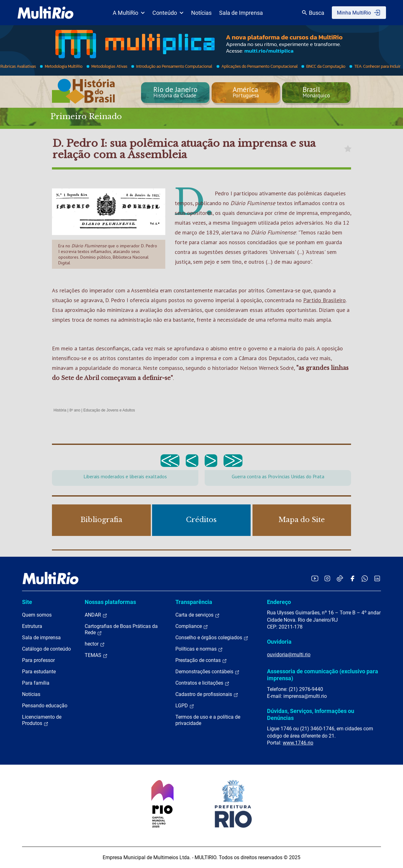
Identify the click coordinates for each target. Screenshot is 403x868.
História (60, 410)
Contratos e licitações (202, 683)
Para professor (38, 660)
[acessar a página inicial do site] (45, 13)
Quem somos (37, 615)
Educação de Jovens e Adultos (109, 410)
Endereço (279, 602)
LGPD (185, 706)
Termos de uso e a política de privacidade (208, 720)
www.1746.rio (298, 743)
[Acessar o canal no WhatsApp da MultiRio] (365, 578)
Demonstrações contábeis (207, 672)
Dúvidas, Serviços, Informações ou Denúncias (311, 714)
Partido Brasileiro (324, 300)
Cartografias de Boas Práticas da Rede (121, 629)
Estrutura (32, 626)
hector (95, 644)
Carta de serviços (198, 615)
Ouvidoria (279, 642)
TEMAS (96, 655)
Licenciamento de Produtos (42, 720)
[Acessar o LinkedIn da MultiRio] (377, 578)
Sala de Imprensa (241, 13)
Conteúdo (168, 13)
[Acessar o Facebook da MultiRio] (352, 578)
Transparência (194, 602)
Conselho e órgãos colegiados (212, 638)
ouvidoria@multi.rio (289, 655)
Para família (36, 683)
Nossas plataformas (110, 602)
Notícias (201, 13)
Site (27, 602)
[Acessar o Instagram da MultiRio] (327, 578)
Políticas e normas (199, 649)
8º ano (75, 410)
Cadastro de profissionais (207, 694)
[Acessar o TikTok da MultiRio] (340, 578)
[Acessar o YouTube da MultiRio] (315, 578)
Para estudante (39, 672)
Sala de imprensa (41, 638)
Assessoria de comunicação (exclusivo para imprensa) (323, 675)
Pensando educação (45, 706)
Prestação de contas (201, 660)
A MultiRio (129, 13)
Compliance (192, 626)
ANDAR (96, 615)
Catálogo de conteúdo (46, 649)
